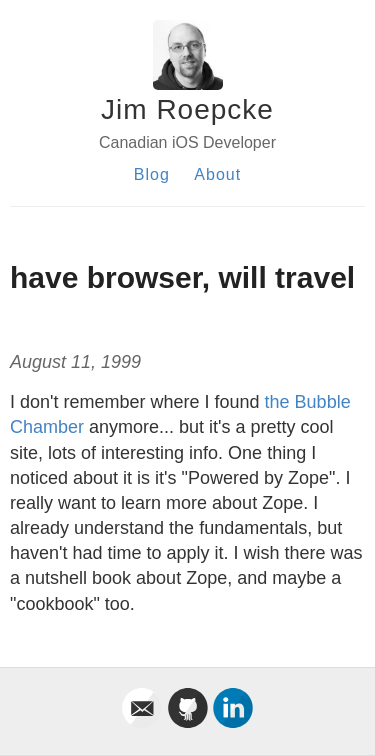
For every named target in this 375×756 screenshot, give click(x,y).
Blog (152, 174)
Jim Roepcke (187, 109)
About (217, 174)
